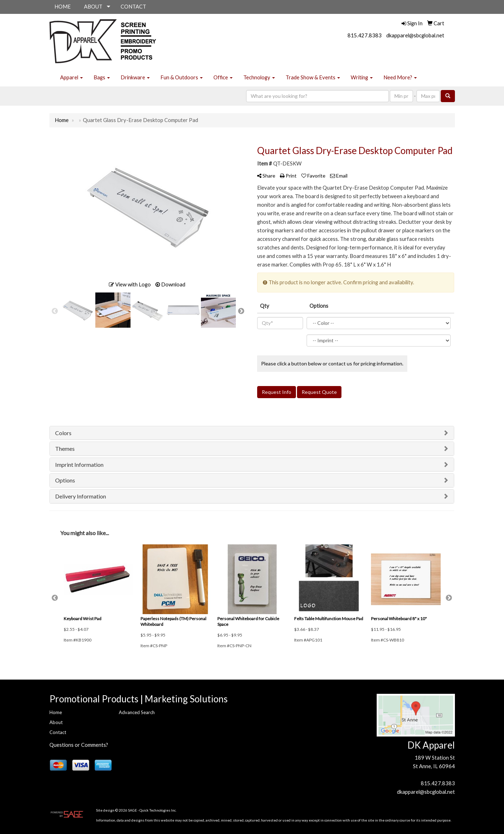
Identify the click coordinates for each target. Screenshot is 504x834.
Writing (362, 77)
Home (56, 712)
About (56, 722)
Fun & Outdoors (182, 77)
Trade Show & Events (313, 77)
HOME (63, 7)
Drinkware (135, 77)
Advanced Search (137, 712)
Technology (259, 77)
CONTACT (133, 7)
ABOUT (93, 7)
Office (223, 77)
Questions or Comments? (79, 745)
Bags (102, 77)
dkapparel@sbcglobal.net (415, 35)
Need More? (400, 77)
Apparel (71, 77)
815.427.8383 (365, 35)
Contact (58, 732)
